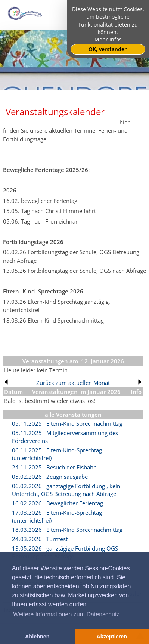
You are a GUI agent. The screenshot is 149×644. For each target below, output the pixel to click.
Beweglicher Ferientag (75, 503)
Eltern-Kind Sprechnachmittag (84, 423)
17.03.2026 (27, 512)
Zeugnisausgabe (67, 477)
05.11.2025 (27, 423)
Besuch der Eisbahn (72, 467)
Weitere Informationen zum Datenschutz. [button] (67, 614)
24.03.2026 (27, 539)
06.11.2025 (27, 450)
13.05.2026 (27, 548)
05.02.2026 (27, 477)
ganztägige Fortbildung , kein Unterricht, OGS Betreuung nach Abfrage (66, 490)
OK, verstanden (108, 49)
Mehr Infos (108, 40)
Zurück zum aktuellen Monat (73, 383)
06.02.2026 (27, 486)
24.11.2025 (27, 467)
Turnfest (57, 539)
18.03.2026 (27, 530)
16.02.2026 (27, 503)
